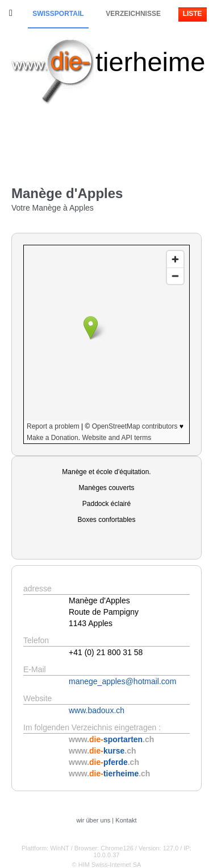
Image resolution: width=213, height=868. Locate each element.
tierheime (150, 62)
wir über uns (93, 820)
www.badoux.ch (97, 710)
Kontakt (126, 820)
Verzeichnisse (133, 14)
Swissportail (58, 14)
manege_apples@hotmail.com (122, 681)
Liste (193, 14)
